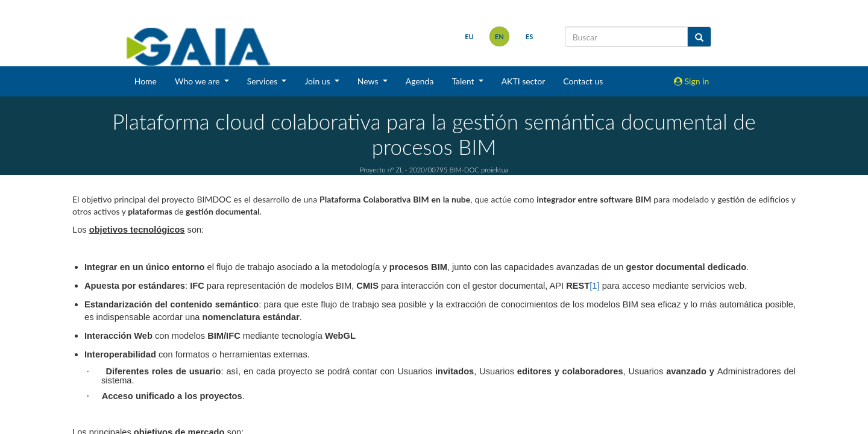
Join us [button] (318, 81)
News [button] (369, 81)
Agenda (420, 81)
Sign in (691, 81)
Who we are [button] (198, 81)
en (498, 36)
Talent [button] (464, 81)
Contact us (583, 81)
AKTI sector (524, 81)
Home (146, 81)
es (528, 36)
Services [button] (263, 81)
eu (469, 36)
